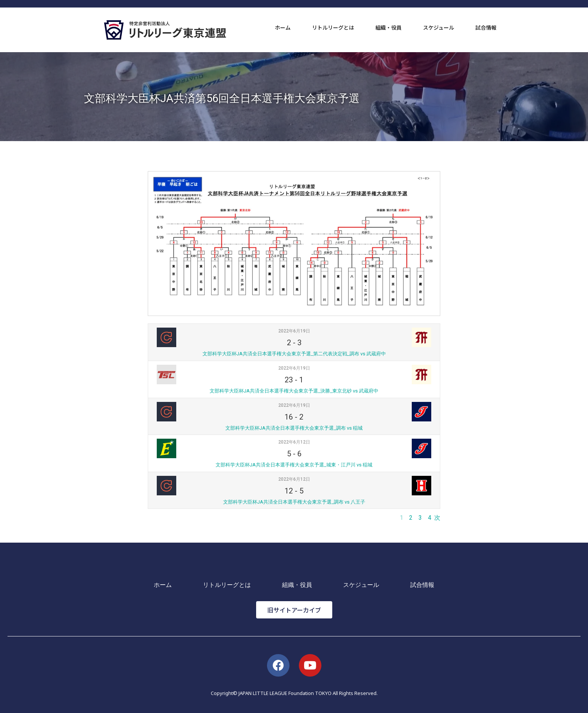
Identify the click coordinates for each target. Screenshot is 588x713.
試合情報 (486, 27)
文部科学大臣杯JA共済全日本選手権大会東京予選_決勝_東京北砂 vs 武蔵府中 (294, 391)
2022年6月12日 (294, 442)
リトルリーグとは (333, 27)
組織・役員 (388, 27)
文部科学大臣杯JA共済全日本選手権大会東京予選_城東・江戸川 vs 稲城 (294, 465)
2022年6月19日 (294, 331)
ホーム (283, 27)
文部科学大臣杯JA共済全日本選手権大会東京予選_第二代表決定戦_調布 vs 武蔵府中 (294, 354)
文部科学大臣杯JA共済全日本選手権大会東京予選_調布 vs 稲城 (294, 428)
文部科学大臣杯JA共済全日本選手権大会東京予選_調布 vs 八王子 (294, 502)
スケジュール (439, 27)
